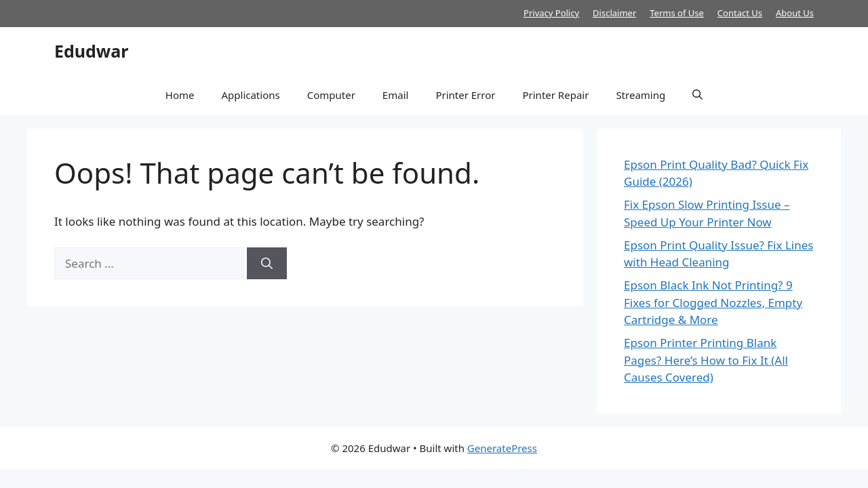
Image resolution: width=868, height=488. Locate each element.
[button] (697, 95)
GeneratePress (502, 448)
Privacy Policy (551, 13)
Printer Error (465, 95)
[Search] (267, 264)
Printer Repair (555, 95)
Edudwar (91, 51)
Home (180, 95)
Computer (331, 95)
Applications (250, 95)
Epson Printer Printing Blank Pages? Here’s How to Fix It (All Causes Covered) (706, 360)
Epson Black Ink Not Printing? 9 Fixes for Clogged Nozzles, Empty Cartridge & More (713, 302)
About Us (795, 13)
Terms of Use (677, 13)
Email (396, 95)
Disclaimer (614, 13)
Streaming (640, 95)
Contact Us (740, 13)
